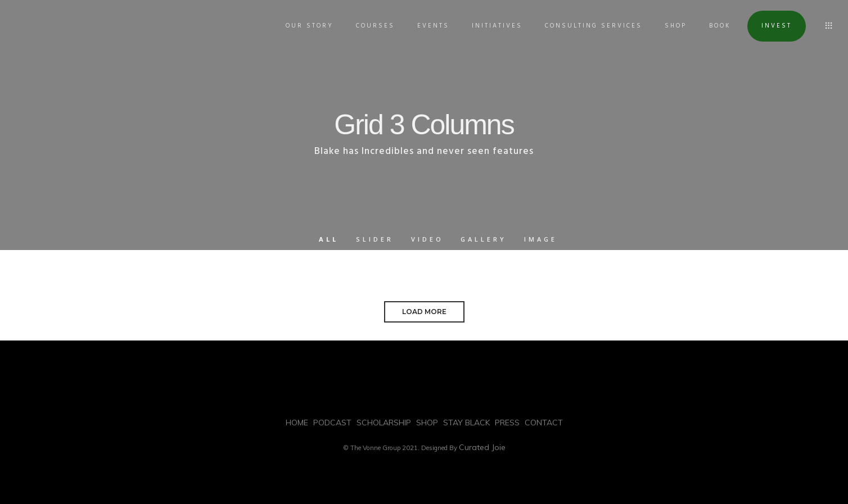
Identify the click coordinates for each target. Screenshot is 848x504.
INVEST (771, 26)
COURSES (370, 26)
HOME (297, 423)
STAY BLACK (466, 423)
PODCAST (332, 423)
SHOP (670, 26)
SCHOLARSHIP (384, 423)
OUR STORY (304, 26)
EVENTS (428, 26)
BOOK (714, 26)
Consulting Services (588, 26)
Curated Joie (482, 447)
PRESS (507, 423)
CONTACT (544, 423)
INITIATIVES (491, 26)
